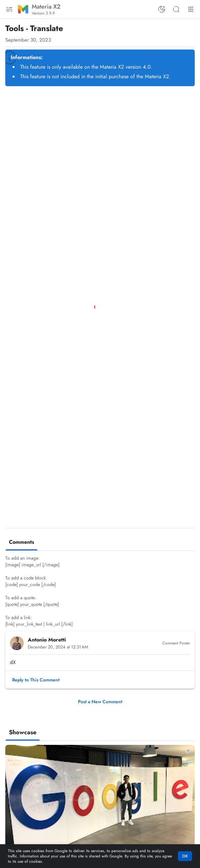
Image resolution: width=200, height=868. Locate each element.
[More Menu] (191, 9)
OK (185, 856)
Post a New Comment (100, 702)
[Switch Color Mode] (162, 9)
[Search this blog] (176, 9)
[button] (36, 680)
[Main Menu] (9, 9)
